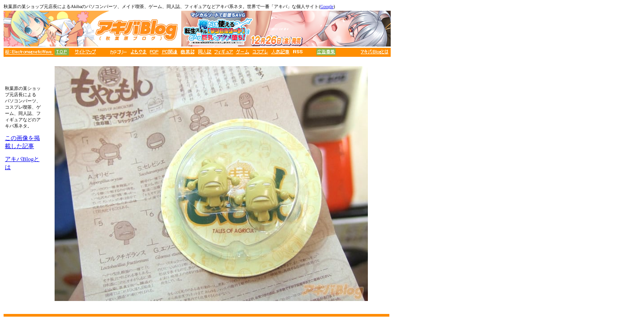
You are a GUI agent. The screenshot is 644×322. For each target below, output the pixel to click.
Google (327, 6)
